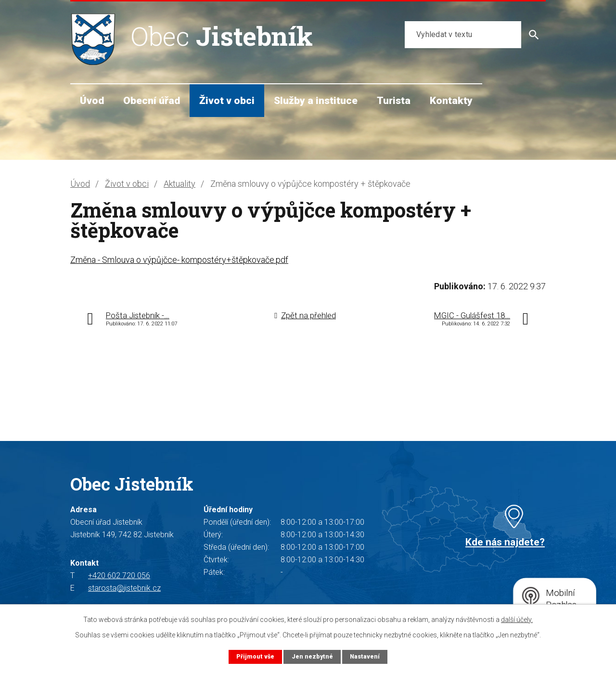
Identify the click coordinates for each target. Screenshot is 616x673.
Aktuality (180, 184)
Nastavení (365, 656)
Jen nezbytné (312, 656)
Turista (394, 100)
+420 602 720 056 (119, 576)
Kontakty (451, 100)
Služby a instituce (316, 100)
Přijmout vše (255, 656)
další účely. (517, 620)
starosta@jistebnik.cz (124, 588)
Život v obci (227, 100)
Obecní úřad (152, 100)
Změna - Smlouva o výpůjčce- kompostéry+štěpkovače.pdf (179, 260)
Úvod (92, 100)
